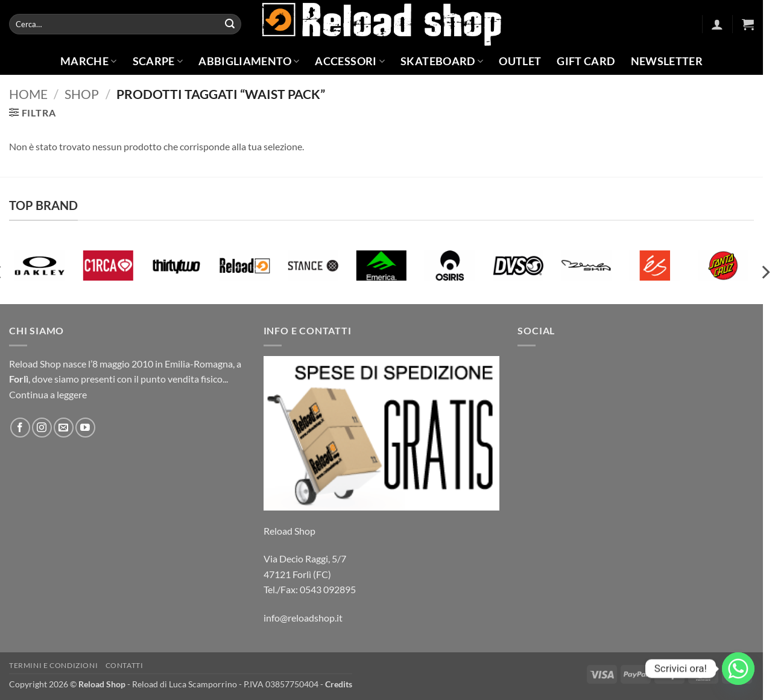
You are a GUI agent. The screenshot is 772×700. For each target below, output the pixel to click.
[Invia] (230, 24)
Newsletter (667, 61)
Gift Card (586, 61)
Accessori (350, 61)
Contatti (125, 665)
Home (28, 94)
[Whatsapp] (738, 669)
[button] (717, 24)
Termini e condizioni (53, 665)
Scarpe (158, 61)
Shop (82, 94)
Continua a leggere (48, 394)
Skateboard (442, 61)
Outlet (520, 61)
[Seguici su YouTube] (85, 428)
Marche (89, 61)
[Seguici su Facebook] (20, 428)
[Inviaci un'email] (64, 428)
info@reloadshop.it (303, 618)
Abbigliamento (249, 61)
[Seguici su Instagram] (42, 428)
